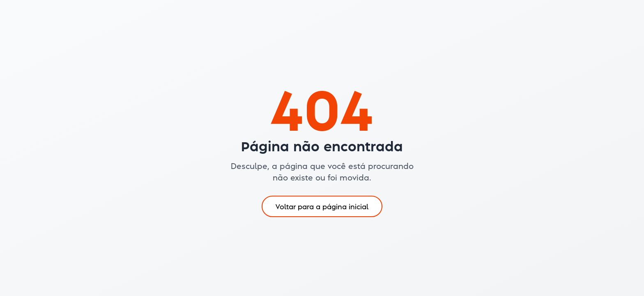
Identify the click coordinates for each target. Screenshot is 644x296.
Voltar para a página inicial (322, 206)
